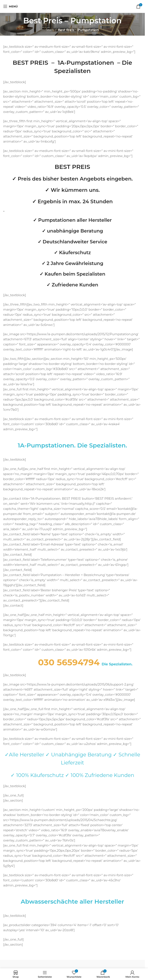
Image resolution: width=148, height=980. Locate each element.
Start (50, 30)
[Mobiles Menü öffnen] (10, 6)
